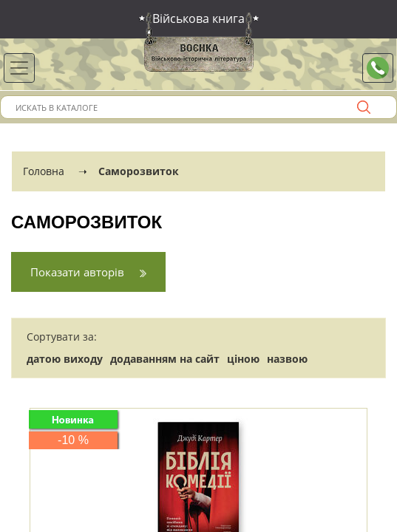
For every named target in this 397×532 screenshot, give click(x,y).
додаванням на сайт (165, 359)
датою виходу (65, 359)
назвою (287, 359)
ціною (243, 359)
